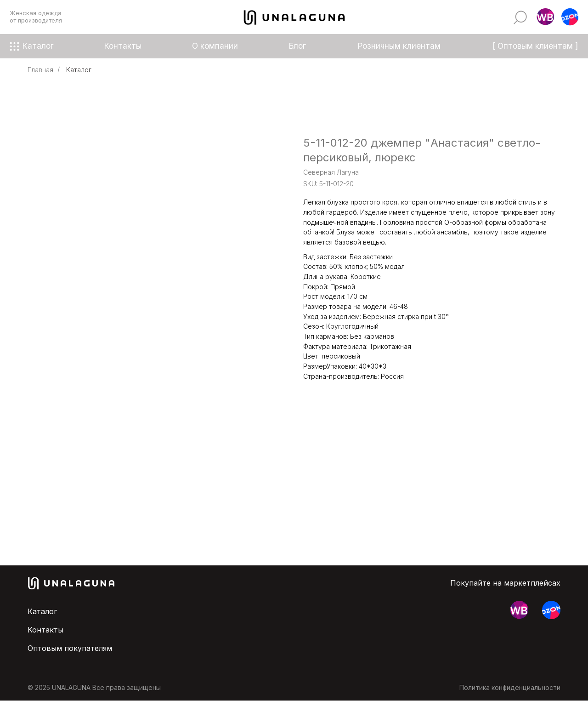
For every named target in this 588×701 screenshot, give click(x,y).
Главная (40, 70)
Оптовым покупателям (70, 648)
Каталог (79, 70)
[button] (545, 17)
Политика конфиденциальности (510, 687)
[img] (520, 17)
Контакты (45, 630)
